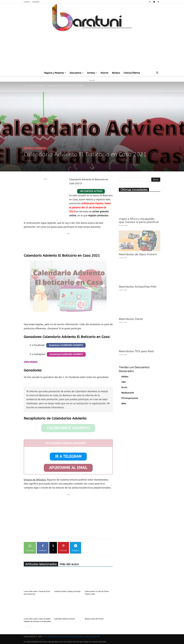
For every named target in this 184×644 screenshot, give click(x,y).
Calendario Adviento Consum (65, 619)
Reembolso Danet (131, 319)
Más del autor (69, 564)
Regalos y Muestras (55, 73)
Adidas (125, 377)
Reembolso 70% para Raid (136, 351)
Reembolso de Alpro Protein (138, 254)
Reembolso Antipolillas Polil (138, 287)
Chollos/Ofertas (132, 73)
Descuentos (76, 73)
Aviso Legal (47, 636)
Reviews (116, 73)
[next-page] (29, 626)
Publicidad (36, 2)
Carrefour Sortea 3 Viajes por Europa (67, 591)
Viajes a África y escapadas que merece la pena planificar (139, 220)
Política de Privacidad (61, 636)
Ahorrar (104, 73)
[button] (157, 73)
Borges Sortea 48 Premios (94, 619)
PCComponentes (130, 398)
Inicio (26, 86)
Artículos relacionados (41, 564)
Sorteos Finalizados (38, 86)
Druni (124, 387)
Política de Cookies (76, 636)
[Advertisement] (92, 51)
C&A (123, 382)
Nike (124, 403)
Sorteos (92, 73)
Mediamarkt (128, 393)
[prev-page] (25, 626)
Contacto (27, 2)
